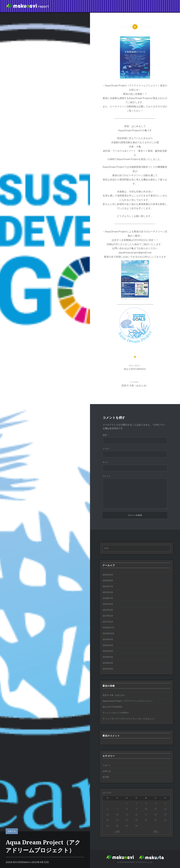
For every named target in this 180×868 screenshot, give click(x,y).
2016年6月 (108, 645)
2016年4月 (108, 657)
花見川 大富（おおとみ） (114, 695)
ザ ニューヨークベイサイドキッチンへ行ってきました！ (129, 719)
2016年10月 (108, 633)
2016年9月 (108, 639)
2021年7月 (108, 586)
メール (106, 449)
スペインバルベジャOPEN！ (116, 713)
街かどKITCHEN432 (112, 707)
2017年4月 (108, 604)
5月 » (156, 831)
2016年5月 (108, 651)
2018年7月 (108, 598)
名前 (105, 435)
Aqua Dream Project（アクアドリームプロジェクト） (128, 701)
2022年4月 (108, 580)
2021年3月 (108, 592)
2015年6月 (108, 669)
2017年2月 (108, 616)
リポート (107, 765)
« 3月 (117, 831)
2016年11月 (108, 627)
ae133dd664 (21, 862)
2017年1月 (108, 622)
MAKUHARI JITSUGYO (135, 862)
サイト (106, 462)
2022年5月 (108, 575)
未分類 (106, 777)
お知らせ (12, 831)
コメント (107, 476)
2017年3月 (108, 610)
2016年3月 (108, 663)
